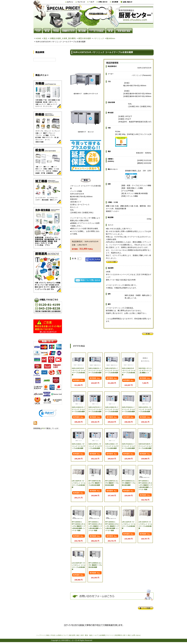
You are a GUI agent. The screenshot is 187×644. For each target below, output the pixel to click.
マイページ (110, 635)
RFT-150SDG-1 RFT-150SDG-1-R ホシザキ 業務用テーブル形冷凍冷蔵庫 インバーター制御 (95, 526)
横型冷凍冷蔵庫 (85, 38)
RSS (43, 431)
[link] (48, 417)
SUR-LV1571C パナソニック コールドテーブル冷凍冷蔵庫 (95, 446)
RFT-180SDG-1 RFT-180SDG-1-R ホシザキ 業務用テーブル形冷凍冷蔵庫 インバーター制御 (145, 485)
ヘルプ (96, 635)
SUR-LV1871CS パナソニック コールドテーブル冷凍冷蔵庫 (112, 371)
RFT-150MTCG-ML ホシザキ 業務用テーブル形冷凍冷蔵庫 (95, 483)
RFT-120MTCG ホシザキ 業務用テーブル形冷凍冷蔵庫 (112, 483)
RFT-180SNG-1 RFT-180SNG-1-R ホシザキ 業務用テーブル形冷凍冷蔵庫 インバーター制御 (112, 526)
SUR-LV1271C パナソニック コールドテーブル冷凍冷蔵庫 (145, 409)
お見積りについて (62, 635)
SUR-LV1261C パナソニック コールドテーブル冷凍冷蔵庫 (78, 446)
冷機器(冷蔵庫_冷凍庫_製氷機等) (63, 38)
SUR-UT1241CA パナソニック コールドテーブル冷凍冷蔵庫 (129, 446)
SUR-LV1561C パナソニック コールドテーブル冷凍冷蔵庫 (112, 446)
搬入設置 (72, 635)
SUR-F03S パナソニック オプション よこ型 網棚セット (145, 371)
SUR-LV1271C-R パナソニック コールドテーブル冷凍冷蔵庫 (95, 409)
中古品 (53, 635)
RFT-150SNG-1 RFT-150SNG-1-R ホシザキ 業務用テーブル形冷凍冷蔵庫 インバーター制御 (78, 526)
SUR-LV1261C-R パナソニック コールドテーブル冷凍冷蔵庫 (78, 409)
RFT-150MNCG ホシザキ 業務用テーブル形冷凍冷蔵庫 (129, 483)
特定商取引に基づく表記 (123, 635)
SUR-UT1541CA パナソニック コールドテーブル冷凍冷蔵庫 (129, 409)
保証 (78, 635)
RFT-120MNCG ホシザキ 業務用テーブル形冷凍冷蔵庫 (95, 565)
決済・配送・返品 (86, 635)
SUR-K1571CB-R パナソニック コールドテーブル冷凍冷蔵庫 (145, 446)
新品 (45, 38)
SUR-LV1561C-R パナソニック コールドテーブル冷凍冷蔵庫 (112, 409)
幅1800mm (111, 38)
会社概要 (102, 635)
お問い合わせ (136, 635)
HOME (38, 38)
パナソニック (99, 38)
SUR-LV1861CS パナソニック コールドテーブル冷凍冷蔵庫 (95, 371)
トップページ (41, 635)
